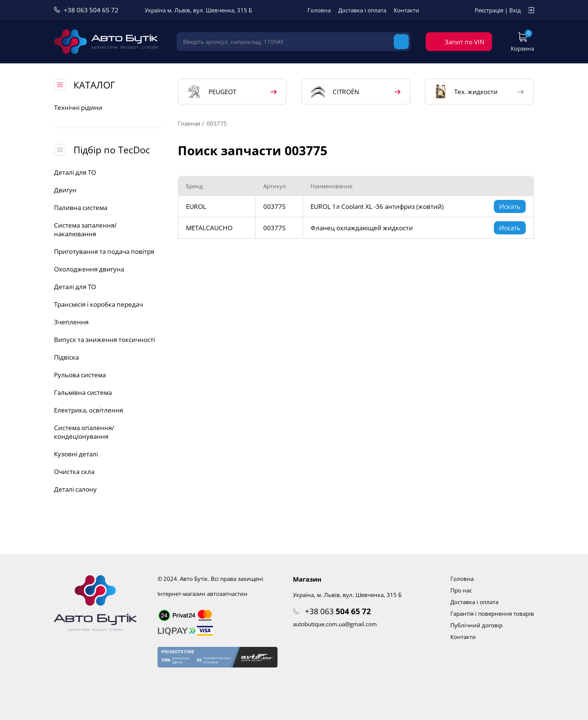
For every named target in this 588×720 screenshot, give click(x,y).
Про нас (461, 590)
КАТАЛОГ (94, 85)
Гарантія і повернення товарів (492, 613)
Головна (319, 10)
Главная (189, 123)
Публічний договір (476, 625)
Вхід (515, 10)
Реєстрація (489, 10)
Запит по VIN (465, 42)
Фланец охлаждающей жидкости (362, 228)
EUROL (196, 206)
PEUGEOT (212, 92)
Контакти (406, 10)
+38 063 (338, 611)
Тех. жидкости (466, 91)
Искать (510, 206)
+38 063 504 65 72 (91, 10)
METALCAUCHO (209, 228)
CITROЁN (335, 92)
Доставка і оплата (362, 10)
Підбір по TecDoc (112, 150)
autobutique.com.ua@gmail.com (335, 624)
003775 (274, 206)
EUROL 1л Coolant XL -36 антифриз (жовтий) (377, 206)
